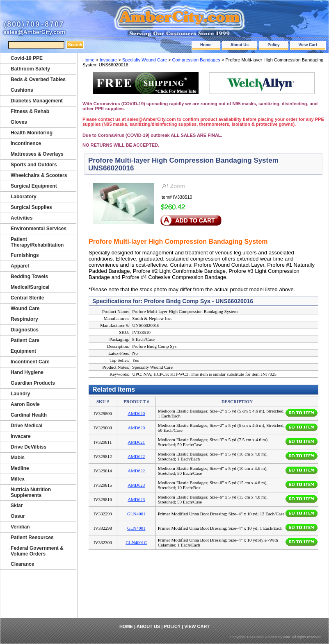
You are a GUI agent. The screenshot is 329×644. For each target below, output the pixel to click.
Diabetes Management (37, 101)
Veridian (20, 527)
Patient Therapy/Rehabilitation (37, 242)
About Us (240, 45)
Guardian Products (33, 383)
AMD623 (136, 485)
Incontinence (26, 143)
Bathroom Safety (30, 69)
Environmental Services (39, 229)
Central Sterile (27, 298)
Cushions (22, 90)
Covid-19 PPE (27, 58)
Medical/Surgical (30, 287)
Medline (20, 468)
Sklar (17, 506)
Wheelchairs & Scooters (39, 175)
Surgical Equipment (34, 186)
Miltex (18, 479)
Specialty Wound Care (145, 60)
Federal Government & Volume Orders (37, 551)
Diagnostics (25, 330)
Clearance (22, 564)
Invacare (108, 60)
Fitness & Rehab (30, 111)
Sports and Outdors (34, 165)
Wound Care (25, 308)
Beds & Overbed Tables (38, 79)
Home (206, 45)
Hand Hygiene (27, 372)
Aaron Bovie (25, 404)
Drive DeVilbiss (29, 447)
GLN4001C (136, 542)
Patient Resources (32, 537)
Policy (273, 45)
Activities (22, 218)
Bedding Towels (29, 277)
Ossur (18, 516)
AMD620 (136, 413)
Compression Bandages (196, 60)
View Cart (308, 45)
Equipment (23, 351)
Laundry (20, 394)
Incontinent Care (30, 362)
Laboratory (24, 197)
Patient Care (25, 340)
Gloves (19, 122)
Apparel (20, 266)
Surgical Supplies (31, 207)
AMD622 (136, 456)
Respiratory (24, 319)
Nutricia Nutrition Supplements (31, 492)
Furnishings (25, 255)
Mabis (18, 458)
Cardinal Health (29, 415)
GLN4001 (136, 514)
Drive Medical (26, 426)
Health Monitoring (32, 133)
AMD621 (136, 442)
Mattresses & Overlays (37, 154)
